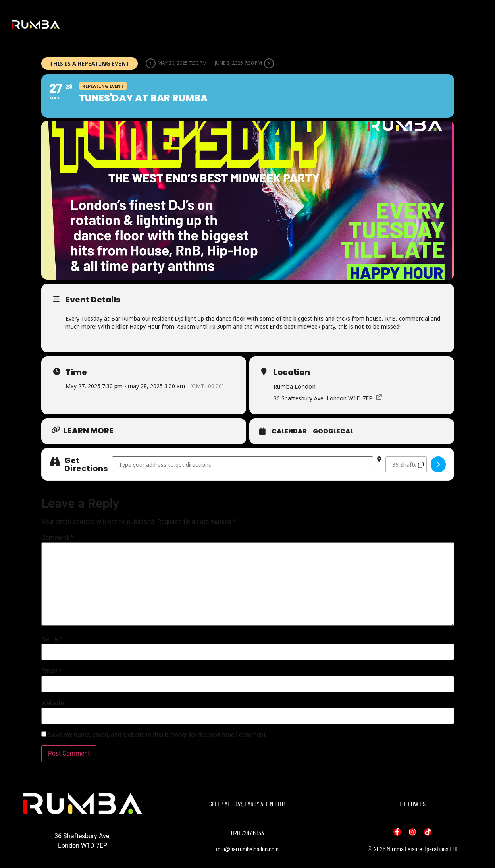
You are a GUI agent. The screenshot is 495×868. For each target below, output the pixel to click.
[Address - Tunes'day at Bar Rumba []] (243, 464)
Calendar (289, 431)
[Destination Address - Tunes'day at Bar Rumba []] (406, 464)
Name (52, 639)
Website (52, 703)
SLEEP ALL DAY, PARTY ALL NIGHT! (247, 804)
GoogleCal (333, 431)
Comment (57, 538)
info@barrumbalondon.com (247, 849)
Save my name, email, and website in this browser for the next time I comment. (158, 735)
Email (51, 671)
